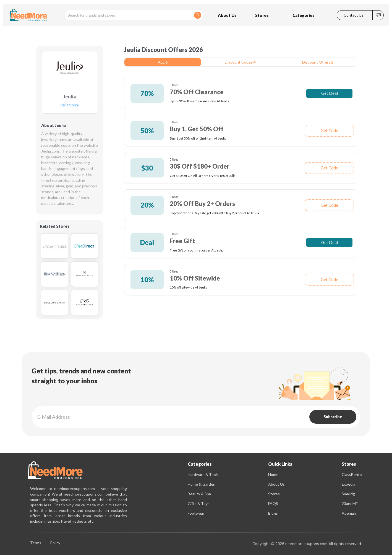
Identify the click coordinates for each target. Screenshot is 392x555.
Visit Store (70, 105)
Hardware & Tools (203, 474)
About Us (276, 484)
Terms (36, 543)
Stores (274, 494)
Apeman (349, 513)
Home (273, 474)
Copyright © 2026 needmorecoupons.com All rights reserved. (307, 544)
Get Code (329, 130)
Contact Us (354, 15)
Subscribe (333, 417)
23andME (350, 503)
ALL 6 (163, 62)
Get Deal (330, 93)
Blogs (273, 513)
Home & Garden (202, 484)
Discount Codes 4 (240, 62)
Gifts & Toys (199, 503)
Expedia (348, 484)
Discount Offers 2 (318, 62)
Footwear (196, 513)
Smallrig (348, 494)
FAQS (273, 503)
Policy (55, 543)
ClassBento (352, 474)
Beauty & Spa (199, 494)
